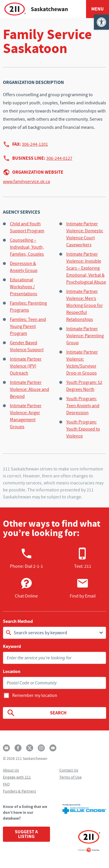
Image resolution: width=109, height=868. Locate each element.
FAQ (6, 784)
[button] (101, 22)
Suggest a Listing (26, 834)
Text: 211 (83, 558)
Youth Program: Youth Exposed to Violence (83, 429)
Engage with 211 (17, 777)
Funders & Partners (19, 791)
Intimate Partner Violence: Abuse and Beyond (30, 389)
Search (36, 713)
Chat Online (26, 588)
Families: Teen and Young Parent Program (28, 326)
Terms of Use (70, 777)
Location (12, 672)
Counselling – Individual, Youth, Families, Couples (27, 247)
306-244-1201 (35, 144)
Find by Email (83, 588)
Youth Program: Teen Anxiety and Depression (83, 406)
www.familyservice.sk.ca (26, 182)
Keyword (12, 646)
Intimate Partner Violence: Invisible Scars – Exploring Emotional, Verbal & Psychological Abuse (86, 268)
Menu (98, 9)
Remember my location (35, 695)
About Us (11, 770)
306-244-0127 (59, 158)
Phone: (26, 558)
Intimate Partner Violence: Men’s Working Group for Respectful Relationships (85, 305)
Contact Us (69, 770)
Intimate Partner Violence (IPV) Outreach (26, 366)
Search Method (18, 621)
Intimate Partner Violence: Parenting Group (85, 336)
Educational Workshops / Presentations (24, 287)
